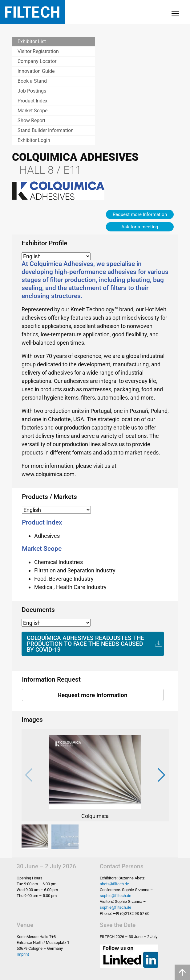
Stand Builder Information (46, 130)
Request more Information (140, 214)
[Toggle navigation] (175, 14)
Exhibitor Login (34, 140)
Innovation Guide (36, 71)
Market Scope (32, 111)
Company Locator (37, 61)
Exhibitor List (32, 42)
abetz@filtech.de (114, 884)
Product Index (32, 101)
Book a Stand (32, 81)
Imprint (23, 954)
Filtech (32, 12)
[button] (162, 775)
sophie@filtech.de (115, 896)
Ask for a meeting (140, 227)
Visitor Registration (38, 51)
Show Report (31, 120)
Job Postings (32, 91)
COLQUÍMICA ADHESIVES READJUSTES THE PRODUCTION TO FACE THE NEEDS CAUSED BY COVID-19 (85, 644)
